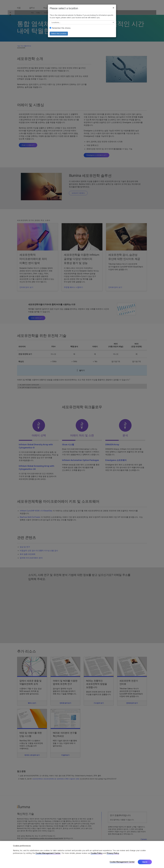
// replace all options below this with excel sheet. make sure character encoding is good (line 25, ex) (82, 25)
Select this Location (59, 36)
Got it (145, 862)
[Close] (113, 10)
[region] (82, 854)
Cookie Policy (97, 853)
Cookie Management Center (48, 853)
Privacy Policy (113, 853)
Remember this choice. (60, 30)
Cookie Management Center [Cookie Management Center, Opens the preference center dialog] (122, 862)
